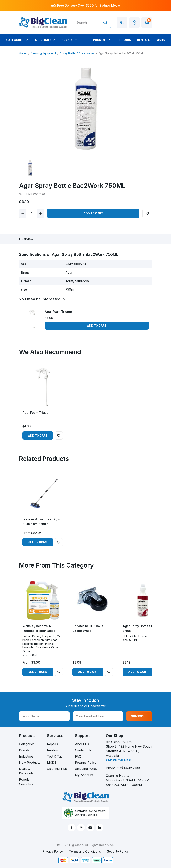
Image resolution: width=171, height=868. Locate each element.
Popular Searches (26, 782)
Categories (27, 744)
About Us (82, 744)
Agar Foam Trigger (58, 312)
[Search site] (105, 23)
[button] (134, 23)
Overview (26, 239)
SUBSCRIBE (139, 716)
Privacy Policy (53, 851)
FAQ (78, 756)
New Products (30, 763)
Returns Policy (86, 763)
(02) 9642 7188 (129, 768)
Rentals (52, 750)
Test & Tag (55, 756)
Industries (26, 756)
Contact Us (83, 750)
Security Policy (118, 851)
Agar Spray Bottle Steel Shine (140, 628)
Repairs (53, 744)
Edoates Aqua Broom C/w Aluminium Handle (41, 522)
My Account (84, 775)
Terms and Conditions (85, 851)
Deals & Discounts (26, 771)
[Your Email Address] (98, 716)
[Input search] (86, 23)
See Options (38, 542)
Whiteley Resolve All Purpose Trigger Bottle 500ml (39, 629)
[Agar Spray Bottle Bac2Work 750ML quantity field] (32, 213)
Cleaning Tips (57, 769)
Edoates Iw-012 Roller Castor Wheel (88, 628)
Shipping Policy (86, 769)
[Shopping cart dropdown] (147, 23)
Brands (24, 750)
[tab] (26, 239)
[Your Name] (44, 716)
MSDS (52, 763)
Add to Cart (93, 213)
